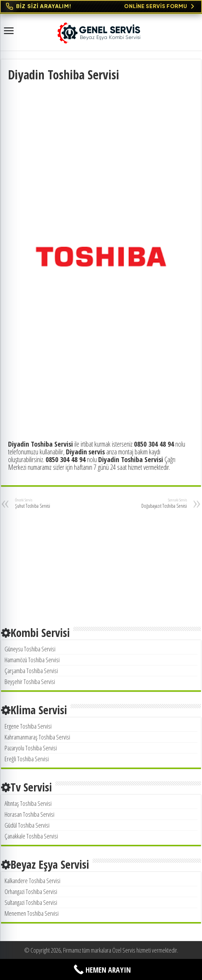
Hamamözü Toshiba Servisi (32, 660)
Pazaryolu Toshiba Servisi (31, 748)
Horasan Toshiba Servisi (29, 814)
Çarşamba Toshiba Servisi (31, 671)
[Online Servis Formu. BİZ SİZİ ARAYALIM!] (101, 6)
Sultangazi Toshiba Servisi (31, 902)
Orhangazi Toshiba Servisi (31, 892)
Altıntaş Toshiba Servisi (28, 803)
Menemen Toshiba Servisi (32, 913)
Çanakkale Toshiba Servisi (31, 836)
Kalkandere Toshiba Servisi (32, 881)
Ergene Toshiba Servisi (28, 726)
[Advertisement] (101, 136)
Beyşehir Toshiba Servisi (30, 682)
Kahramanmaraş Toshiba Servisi (37, 737)
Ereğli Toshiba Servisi (27, 759)
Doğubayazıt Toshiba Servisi (151, 503)
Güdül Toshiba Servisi (27, 825)
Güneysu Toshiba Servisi (30, 649)
